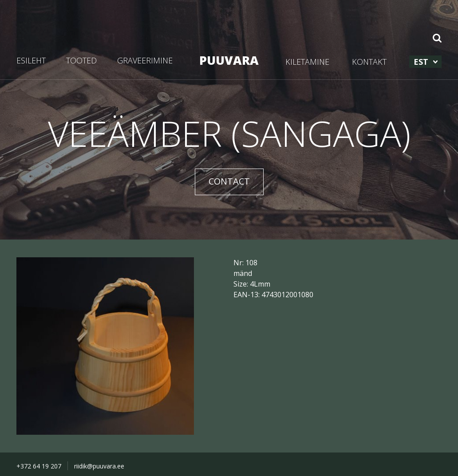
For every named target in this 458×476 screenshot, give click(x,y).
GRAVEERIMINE (145, 60)
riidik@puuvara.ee (99, 466)
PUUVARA (229, 60)
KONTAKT (369, 62)
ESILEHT (31, 60)
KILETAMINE (307, 62)
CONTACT (229, 181)
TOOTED (81, 60)
